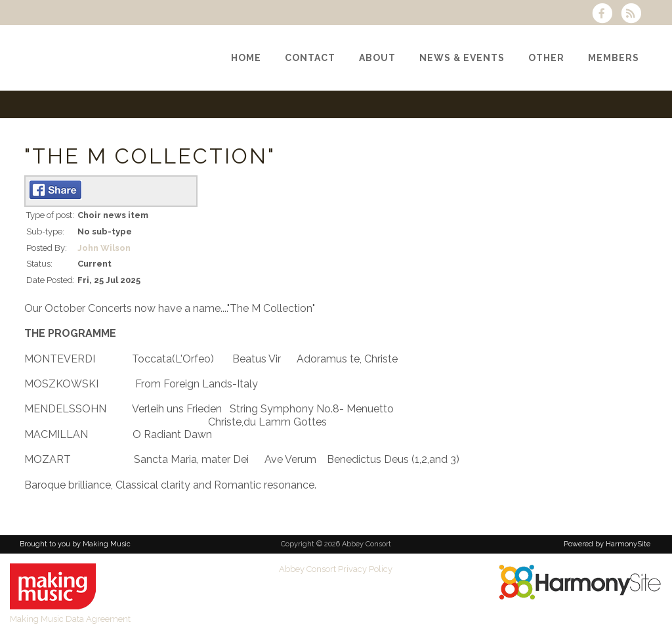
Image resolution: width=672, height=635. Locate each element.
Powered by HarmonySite (607, 544)
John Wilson (104, 248)
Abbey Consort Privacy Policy (336, 569)
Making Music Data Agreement (70, 619)
